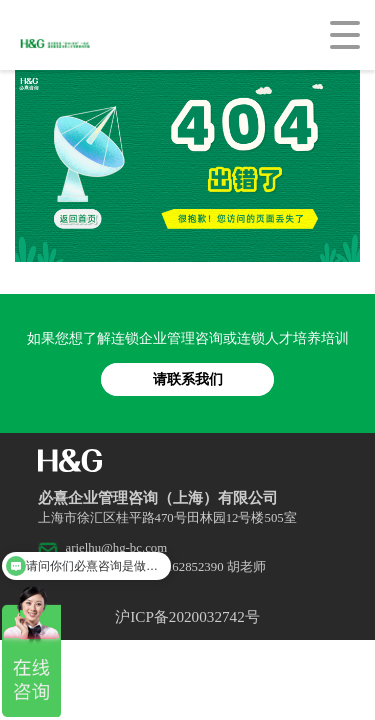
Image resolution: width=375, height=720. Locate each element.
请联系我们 (188, 379)
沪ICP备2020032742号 (187, 616)
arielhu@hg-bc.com (117, 548)
